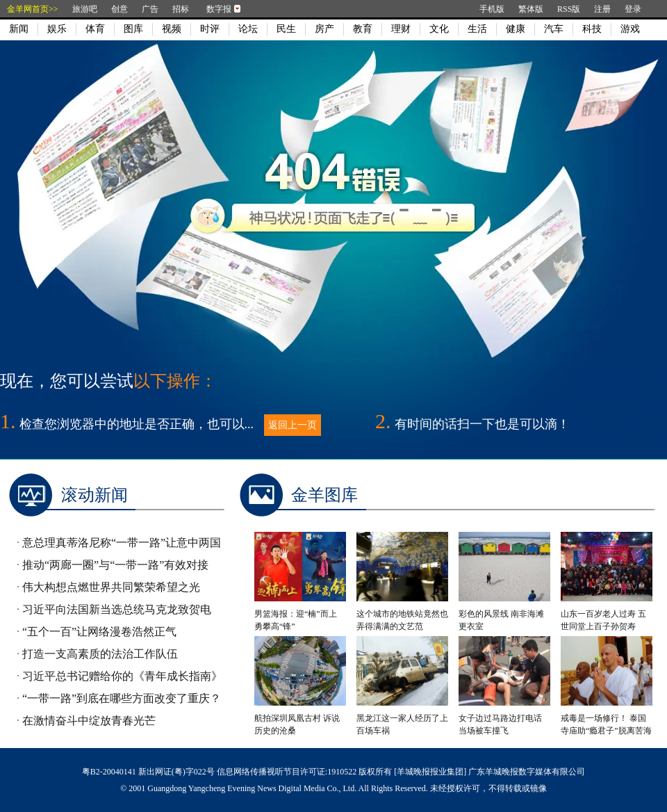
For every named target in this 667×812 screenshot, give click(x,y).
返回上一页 (293, 425)
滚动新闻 (94, 495)
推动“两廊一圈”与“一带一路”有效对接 (115, 565)
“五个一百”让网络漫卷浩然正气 (99, 632)
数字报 (219, 9)
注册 (602, 9)
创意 (120, 9)
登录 (633, 9)
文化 (439, 29)
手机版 (492, 9)
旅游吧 (85, 9)
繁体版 (531, 9)
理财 (401, 29)
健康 (516, 29)
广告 (150, 9)
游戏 (630, 29)
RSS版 (569, 9)
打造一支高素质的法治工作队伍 (100, 654)
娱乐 (57, 29)
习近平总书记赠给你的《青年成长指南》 (122, 676)
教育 (363, 29)
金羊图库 (324, 495)
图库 (133, 29)
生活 (477, 29)
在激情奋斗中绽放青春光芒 (89, 721)
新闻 (19, 29)
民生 (286, 29)
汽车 (554, 29)
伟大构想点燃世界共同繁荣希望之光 (111, 587)
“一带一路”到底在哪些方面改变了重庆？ (122, 698)
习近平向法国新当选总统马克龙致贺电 (117, 609)
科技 (592, 29)
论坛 (248, 29)
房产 (324, 29)
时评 (210, 29)
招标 (181, 9)
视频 (172, 29)
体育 (95, 29)
